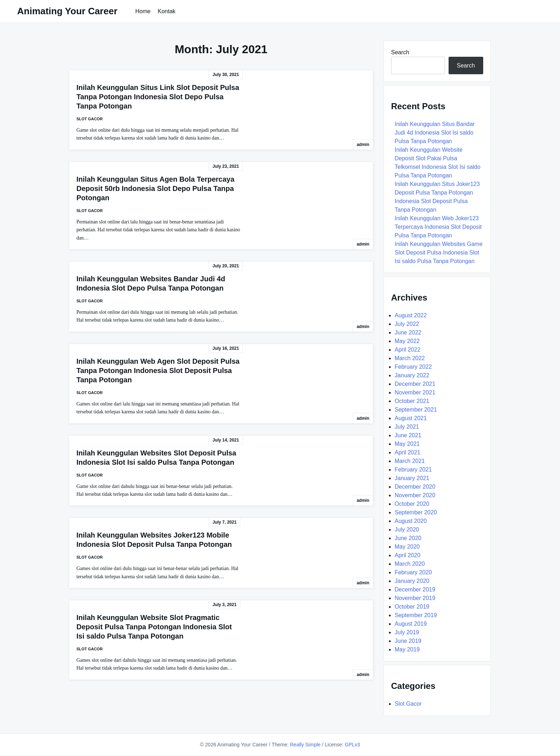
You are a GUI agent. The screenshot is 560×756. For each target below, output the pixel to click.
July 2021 (407, 427)
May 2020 (407, 547)
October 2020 (412, 504)
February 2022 (413, 367)
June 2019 (408, 641)
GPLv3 (352, 745)
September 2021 (416, 410)
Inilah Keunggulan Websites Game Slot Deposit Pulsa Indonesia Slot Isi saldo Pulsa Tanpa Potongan (439, 253)
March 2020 (410, 564)
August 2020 (411, 521)
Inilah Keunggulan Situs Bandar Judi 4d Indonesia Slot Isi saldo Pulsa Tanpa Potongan (435, 133)
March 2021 (410, 461)
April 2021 (407, 452)
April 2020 (407, 555)
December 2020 (415, 487)
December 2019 (415, 589)
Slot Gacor (89, 119)
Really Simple (305, 745)
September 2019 (416, 615)
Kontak (166, 11)
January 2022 (412, 375)
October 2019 (412, 607)
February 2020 (413, 572)
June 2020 (408, 538)
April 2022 (407, 350)
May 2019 (407, 649)
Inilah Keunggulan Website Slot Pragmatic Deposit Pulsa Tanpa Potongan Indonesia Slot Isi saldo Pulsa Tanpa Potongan (154, 627)
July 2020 (407, 530)
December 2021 (415, 384)
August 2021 (411, 418)
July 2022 (407, 324)
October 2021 (412, 401)
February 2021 (413, 470)
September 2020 (416, 512)
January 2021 (412, 478)
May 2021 (407, 444)
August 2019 (411, 624)
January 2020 (412, 581)
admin (363, 145)
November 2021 (415, 392)
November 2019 (415, 598)
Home (143, 11)
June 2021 (408, 435)
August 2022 (411, 315)
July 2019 (407, 632)
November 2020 (415, 495)
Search (400, 52)
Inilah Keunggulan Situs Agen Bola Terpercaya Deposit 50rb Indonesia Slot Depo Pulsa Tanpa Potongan (155, 188)
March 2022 (410, 358)
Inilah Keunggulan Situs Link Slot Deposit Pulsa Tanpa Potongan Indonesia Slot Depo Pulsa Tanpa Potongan (158, 97)
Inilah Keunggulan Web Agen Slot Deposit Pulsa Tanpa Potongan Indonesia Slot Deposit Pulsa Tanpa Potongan (158, 371)
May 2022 (407, 341)
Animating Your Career (67, 11)
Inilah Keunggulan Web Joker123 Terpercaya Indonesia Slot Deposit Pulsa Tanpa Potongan (438, 227)
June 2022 (408, 332)
